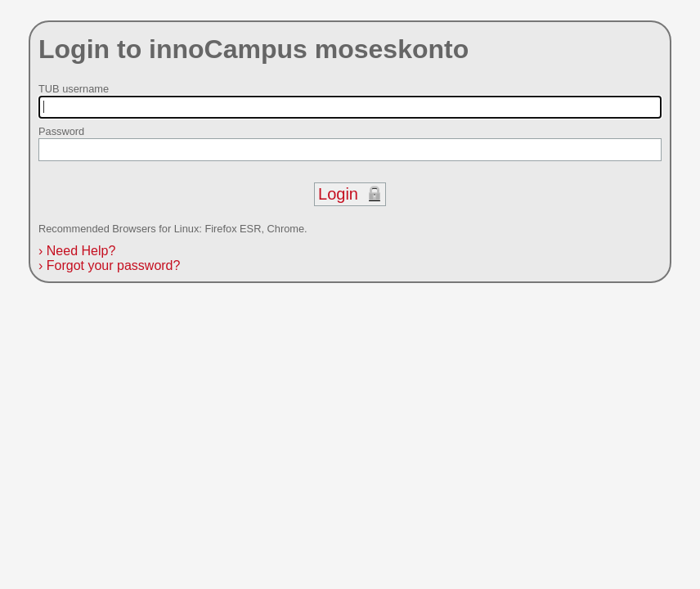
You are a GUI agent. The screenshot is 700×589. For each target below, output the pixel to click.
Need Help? (77, 251)
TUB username (74, 89)
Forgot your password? (109, 265)
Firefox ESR (233, 229)
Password (61, 131)
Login (338, 194)
